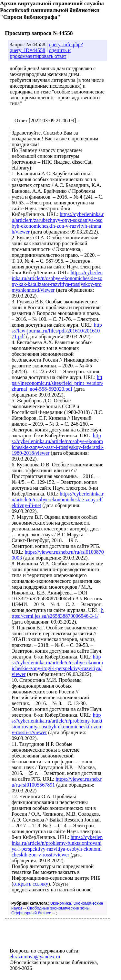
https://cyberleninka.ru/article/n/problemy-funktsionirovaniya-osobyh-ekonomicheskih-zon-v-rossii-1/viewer (57, 724)
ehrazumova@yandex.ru (35, 957)
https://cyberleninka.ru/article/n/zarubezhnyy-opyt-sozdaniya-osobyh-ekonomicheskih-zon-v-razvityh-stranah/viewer (58, 223)
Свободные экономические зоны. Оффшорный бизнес (51, 910)
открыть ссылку (31, 884)
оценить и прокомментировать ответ (40, 53)
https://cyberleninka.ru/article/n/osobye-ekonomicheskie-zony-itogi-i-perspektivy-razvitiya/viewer (57, 665)
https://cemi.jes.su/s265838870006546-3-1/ (58, 613)
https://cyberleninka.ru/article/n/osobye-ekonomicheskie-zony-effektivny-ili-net (58, 500)
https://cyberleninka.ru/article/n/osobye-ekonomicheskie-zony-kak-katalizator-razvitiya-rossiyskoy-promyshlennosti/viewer (57, 281)
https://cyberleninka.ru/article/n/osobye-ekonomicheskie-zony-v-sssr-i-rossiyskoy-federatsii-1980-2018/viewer (58, 444)
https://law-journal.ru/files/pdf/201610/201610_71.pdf (57, 331)
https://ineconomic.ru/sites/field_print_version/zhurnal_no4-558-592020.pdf (57, 383)
